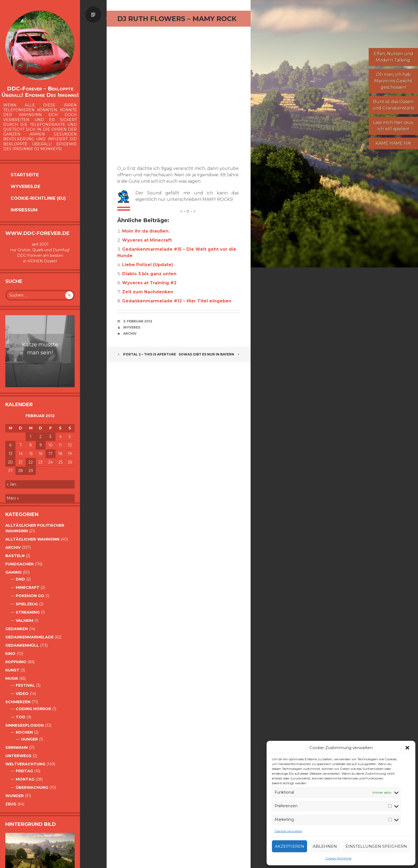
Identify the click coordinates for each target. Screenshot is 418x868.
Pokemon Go (30, 596)
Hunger (29, 739)
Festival (25, 685)
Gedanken (17, 629)
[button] (407, 748)
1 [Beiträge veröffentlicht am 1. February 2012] (31, 437)
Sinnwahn (17, 747)
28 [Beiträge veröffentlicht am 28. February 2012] (21, 471)
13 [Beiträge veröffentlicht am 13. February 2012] (10, 454)
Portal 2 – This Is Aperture (147, 354)
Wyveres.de (25, 187)
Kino (10, 654)
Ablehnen (325, 846)
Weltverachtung (25, 764)
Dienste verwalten (288, 831)
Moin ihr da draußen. (146, 231)
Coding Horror (33, 709)
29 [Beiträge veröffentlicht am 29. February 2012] (31, 471)
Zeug (11, 804)
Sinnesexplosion (25, 725)
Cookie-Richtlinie (338, 858)
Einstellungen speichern (376, 846)
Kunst (12, 670)
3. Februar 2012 (138, 321)
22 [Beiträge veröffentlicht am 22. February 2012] (31, 462)
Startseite (25, 175)
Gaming (13, 572)
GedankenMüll (22, 645)
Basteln (15, 556)
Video (22, 694)
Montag (25, 779)
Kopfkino (16, 662)
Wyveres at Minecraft (147, 240)
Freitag (24, 771)
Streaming (28, 612)
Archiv (13, 547)
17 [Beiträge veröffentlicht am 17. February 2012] (51, 454)
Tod (21, 717)
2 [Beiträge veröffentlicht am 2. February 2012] (41, 437)
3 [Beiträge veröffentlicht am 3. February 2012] (50, 437)
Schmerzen (18, 702)
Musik (12, 678)
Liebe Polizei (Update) (148, 265)
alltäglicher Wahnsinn (32, 539)
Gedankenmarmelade (29, 637)
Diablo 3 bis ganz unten (149, 274)
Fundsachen (19, 564)
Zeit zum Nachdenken (148, 292)
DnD (20, 579)
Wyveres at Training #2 (149, 283)
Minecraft (28, 587)
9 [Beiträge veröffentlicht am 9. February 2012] (41, 445)
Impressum (24, 210)
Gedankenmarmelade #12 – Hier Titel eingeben (177, 301)
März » (13, 498)
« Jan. (12, 484)
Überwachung (32, 787)
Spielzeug (27, 604)
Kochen (24, 732)
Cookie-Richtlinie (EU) (38, 198)
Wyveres (132, 327)
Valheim (25, 621)
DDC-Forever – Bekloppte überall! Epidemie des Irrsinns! (40, 92)
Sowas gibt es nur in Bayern (209, 354)
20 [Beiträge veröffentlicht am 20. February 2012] (10, 462)
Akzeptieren (290, 846)
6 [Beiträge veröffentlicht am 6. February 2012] (10, 445)
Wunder (15, 796)
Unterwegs (18, 756)
